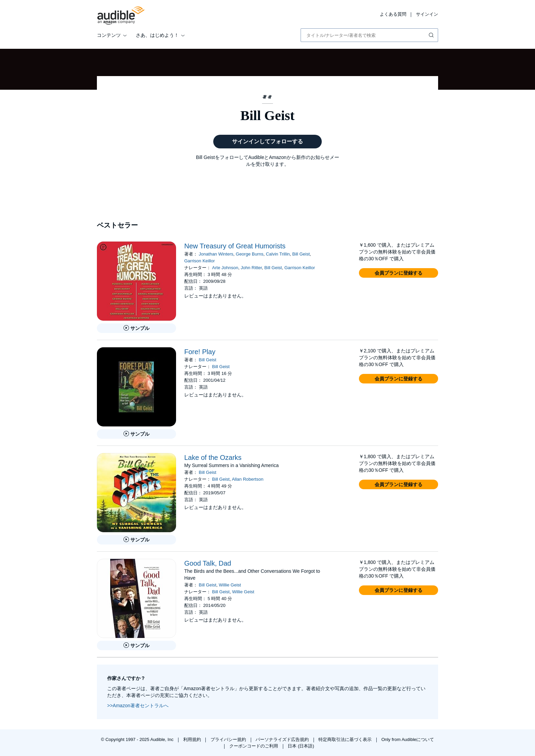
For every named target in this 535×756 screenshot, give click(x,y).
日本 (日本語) (301, 746)
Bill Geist (301, 254)
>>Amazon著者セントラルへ (138, 706)
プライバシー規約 (229, 739)
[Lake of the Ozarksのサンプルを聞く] (136, 540)
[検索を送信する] (432, 35)
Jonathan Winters (216, 254)
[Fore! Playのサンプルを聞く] (136, 434)
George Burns (250, 254)
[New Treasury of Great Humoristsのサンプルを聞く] (136, 328)
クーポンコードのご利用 (254, 746)
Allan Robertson (248, 479)
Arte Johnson (225, 268)
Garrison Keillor (200, 261)
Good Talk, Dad (208, 563)
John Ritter (251, 268)
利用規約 (193, 739)
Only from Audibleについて (408, 739)
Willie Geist (230, 585)
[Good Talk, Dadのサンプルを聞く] (136, 645)
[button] (399, 273)
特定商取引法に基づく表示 (346, 739)
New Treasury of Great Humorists (235, 246)
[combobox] (369, 35)
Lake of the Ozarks (213, 457)
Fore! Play (200, 352)
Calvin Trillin (278, 254)
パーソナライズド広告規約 (283, 739)
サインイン (427, 14)
